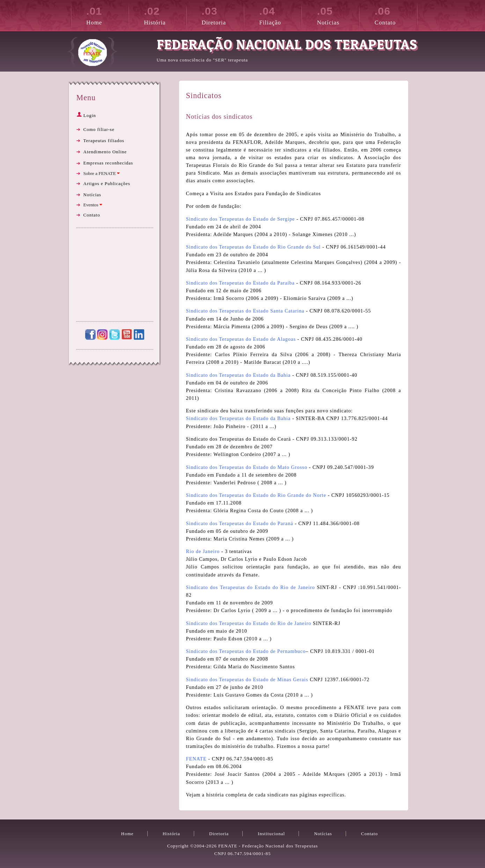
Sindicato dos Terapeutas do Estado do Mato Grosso (247, 467)
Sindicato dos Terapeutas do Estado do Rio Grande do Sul (253, 247)
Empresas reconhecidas (108, 163)
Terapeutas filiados (104, 141)
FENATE (196, 759)
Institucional (271, 834)
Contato (396, 15)
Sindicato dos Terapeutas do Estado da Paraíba (240, 283)
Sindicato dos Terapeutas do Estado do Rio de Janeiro (251, 587)
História (165, 15)
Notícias (338, 15)
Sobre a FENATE (102, 173)
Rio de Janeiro (203, 551)
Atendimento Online (105, 152)
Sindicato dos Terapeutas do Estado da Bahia (238, 375)
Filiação (280, 15)
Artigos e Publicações (107, 183)
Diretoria (222, 15)
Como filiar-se (99, 129)
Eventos (93, 205)
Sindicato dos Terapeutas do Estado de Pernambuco (246, 651)
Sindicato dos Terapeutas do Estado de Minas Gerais (247, 679)
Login (86, 115)
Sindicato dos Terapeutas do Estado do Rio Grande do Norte (256, 495)
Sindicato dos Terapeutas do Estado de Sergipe (241, 219)
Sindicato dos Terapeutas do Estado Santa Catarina (245, 311)
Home (107, 15)
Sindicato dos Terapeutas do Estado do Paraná (240, 523)
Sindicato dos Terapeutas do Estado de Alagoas (241, 339)
